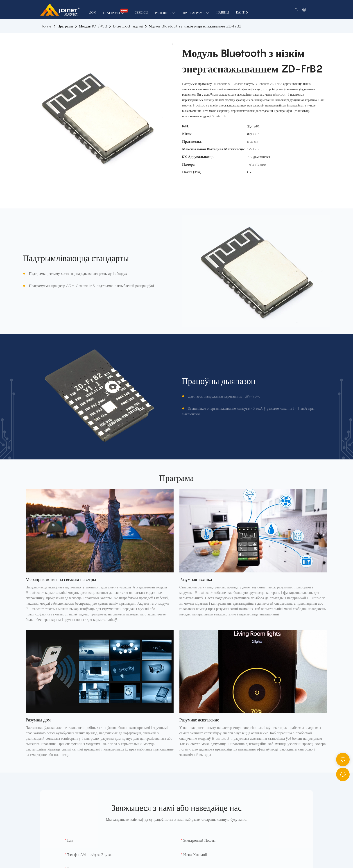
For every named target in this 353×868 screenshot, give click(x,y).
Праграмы (65, 26)
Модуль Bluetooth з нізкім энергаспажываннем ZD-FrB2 (195, 26)
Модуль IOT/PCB (93, 26)
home (46, 26)
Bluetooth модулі (128, 26)
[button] (247, 13)
